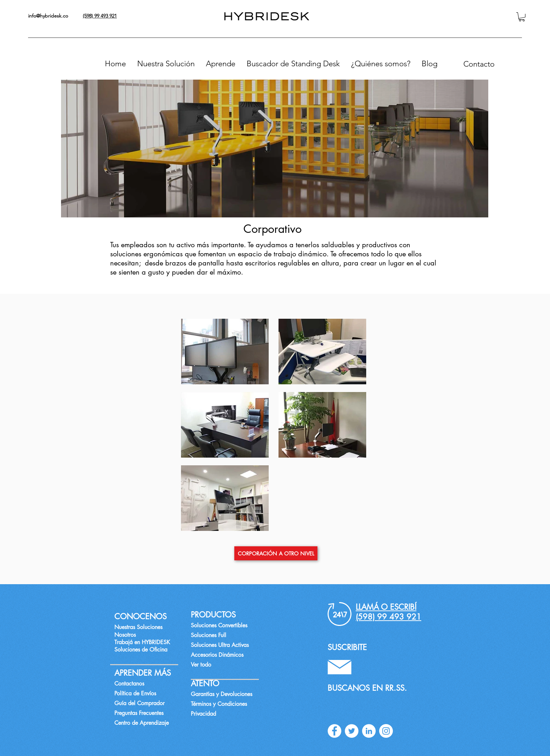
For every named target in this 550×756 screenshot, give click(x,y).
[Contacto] (479, 64)
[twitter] (352, 731)
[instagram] (386, 731)
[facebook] (334, 731)
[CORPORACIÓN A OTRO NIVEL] (276, 553)
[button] (522, 17)
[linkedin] (369, 731)
